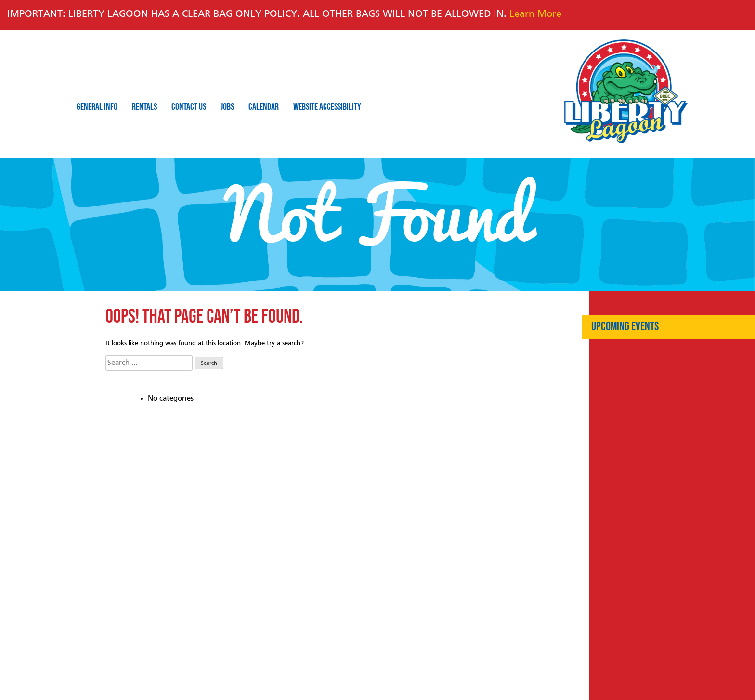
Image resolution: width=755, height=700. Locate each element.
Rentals (144, 107)
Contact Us (189, 107)
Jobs (227, 107)
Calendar (264, 107)
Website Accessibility (327, 107)
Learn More (535, 14)
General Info (97, 107)
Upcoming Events (625, 327)
